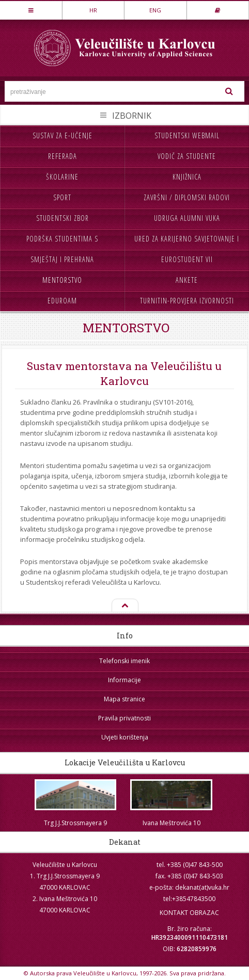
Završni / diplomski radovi (187, 197)
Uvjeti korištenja (125, 737)
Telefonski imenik (125, 661)
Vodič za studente (187, 156)
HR (93, 10)
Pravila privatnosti (125, 718)
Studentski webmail (187, 135)
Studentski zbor (63, 218)
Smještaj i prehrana (62, 259)
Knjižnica (187, 177)
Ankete (187, 280)
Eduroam (62, 301)
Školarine (62, 177)
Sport (62, 197)
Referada (63, 156)
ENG (155, 10)
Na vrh (124, 606)
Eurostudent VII (187, 259)
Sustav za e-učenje (63, 135)
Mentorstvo (62, 280)
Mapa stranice (125, 699)
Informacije (125, 680)
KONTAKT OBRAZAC (189, 913)
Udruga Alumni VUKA (187, 218)
